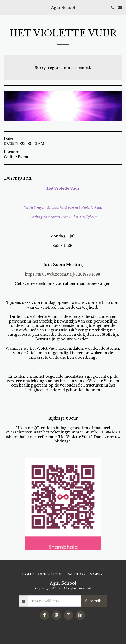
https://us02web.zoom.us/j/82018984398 (62, 274)
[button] (6, 7)
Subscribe (94, 601)
